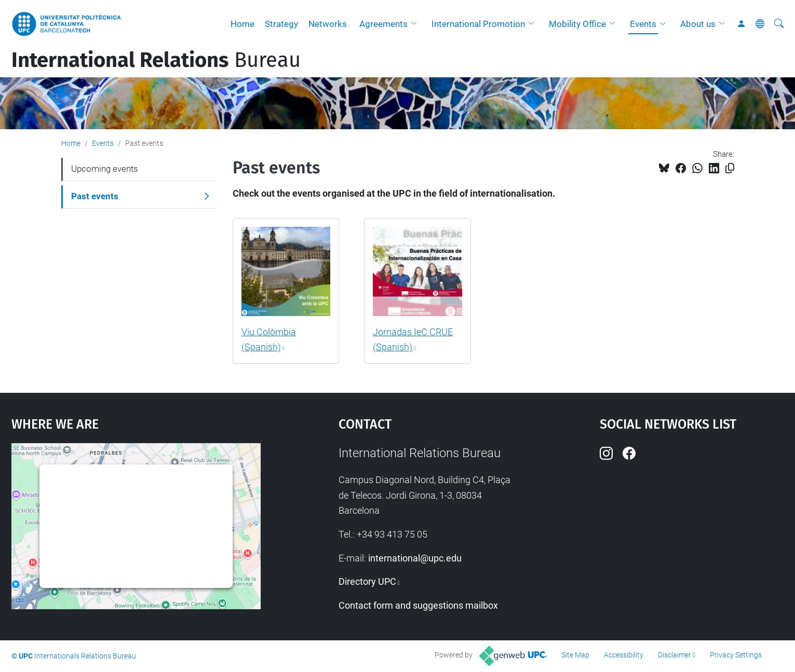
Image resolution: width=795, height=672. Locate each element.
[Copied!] (730, 168)
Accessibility (624, 655)
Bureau (156, 60)
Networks (328, 24)
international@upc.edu (415, 558)
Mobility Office (577, 24)
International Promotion (478, 24)
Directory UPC (367, 581)
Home (242, 24)
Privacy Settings (736, 655)
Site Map (575, 655)
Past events (95, 196)
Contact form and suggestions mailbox (418, 605)
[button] (416, 24)
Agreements (383, 24)
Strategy (281, 24)
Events (643, 24)
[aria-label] (779, 24)
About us (698, 24)
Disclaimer (675, 655)
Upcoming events (105, 169)
